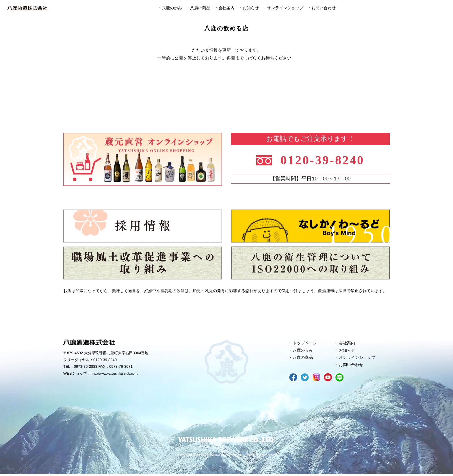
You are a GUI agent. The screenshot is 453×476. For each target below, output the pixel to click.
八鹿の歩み (304, 351)
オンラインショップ (359, 359)
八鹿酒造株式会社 (27, 8)
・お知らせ (249, 8)
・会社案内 (224, 8)
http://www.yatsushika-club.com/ (117, 374)
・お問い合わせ (322, 8)
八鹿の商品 (304, 359)
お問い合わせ (352, 367)
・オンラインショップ (283, 8)
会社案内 (348, 343)
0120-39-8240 (325, 159)
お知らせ (348, 351)
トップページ (306, 343)
